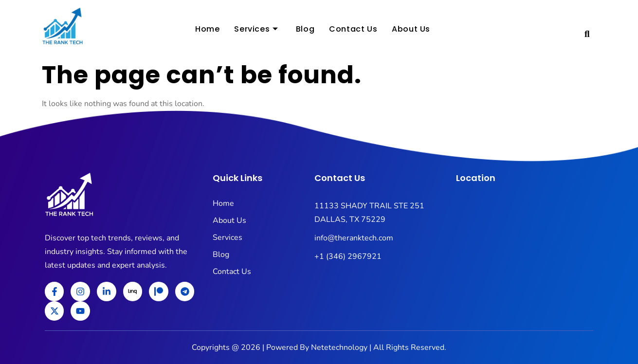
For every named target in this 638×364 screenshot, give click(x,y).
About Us (411, 29)
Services (256, 30)
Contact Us (353, 29)
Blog (305, 29)
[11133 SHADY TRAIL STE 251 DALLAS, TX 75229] (525, 260)
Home (207, 29)
